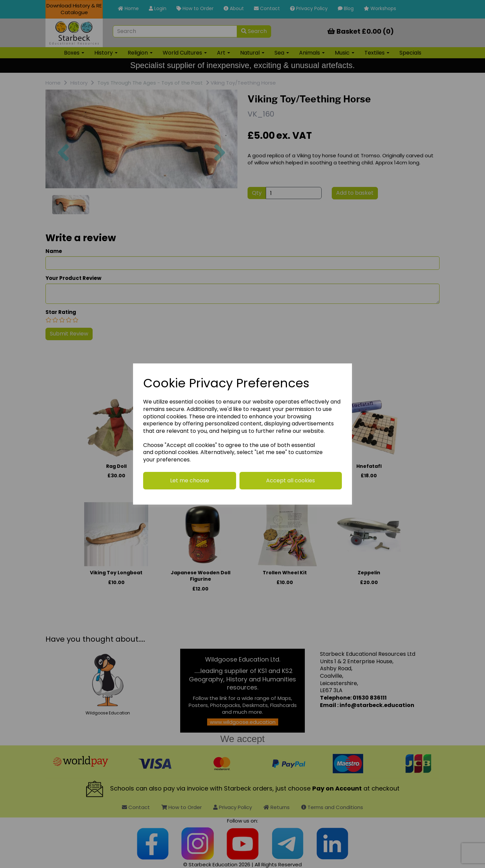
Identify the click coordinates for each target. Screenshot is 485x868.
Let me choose (190, 480)
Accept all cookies (290, 480)
